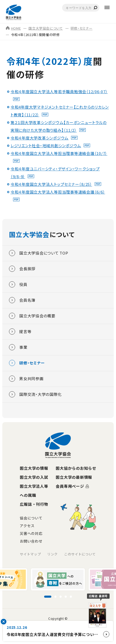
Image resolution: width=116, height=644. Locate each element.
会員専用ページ (70, 486)
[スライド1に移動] (48, 597)
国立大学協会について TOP (39, 253)
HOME (13, 28)
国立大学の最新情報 (74, 477)
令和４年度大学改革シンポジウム (40, 138)
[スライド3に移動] (61, 597)
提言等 (20, 332)
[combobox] (81, 8)
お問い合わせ (31, 541)
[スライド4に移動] (66, 597)
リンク (52, 554)
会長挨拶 (22, 269)
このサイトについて (80, 554)
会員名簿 (22, 300)
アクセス (27, 526)
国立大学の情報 (34, 468)
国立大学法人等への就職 (34, 491)
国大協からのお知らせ (76, 468)
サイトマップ (30, 554)
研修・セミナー (82, 28)
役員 (18, 284)
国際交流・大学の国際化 (35, 394)
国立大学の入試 (34, 477)
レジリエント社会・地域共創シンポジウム (46, 146)
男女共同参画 (26, 379)
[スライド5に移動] (71, 597)
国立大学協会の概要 (32, 316)
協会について (31, 518)
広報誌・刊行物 (34, 504)
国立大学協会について (46, 28)
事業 (18, 347)
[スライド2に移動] (55, 597)
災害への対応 (31, 533)
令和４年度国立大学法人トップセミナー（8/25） (51, 184)
